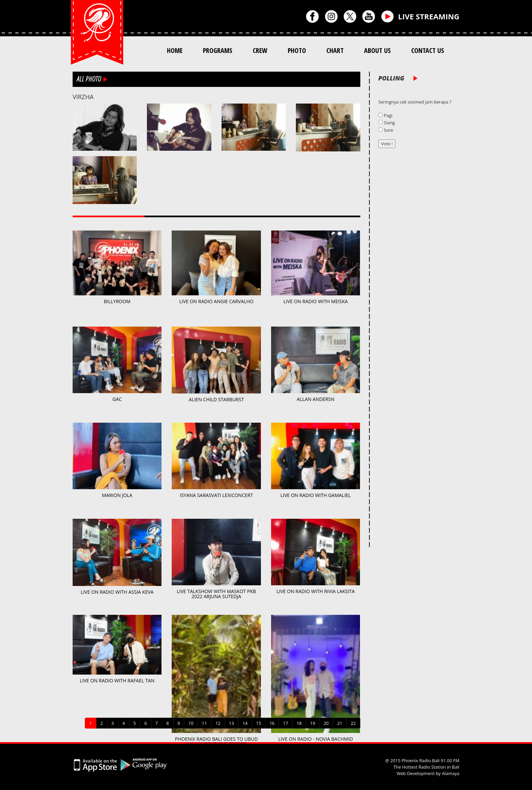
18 (299, 723)
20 (326, 723)
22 (353, 723)
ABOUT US (377, 50)
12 (218, 723)
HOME (175, 50)
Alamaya (451, 773)
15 (259, 723)
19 (313, 723)
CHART (335, 50)
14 (245, 723)
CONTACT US (428, 50)
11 (204, 723)
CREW (260, 50)
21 (340, 723)
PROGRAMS (218, 50)
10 (191, 723)
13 (232, 723)
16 (272, 723)
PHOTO (297, 50)
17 (286, 723)
